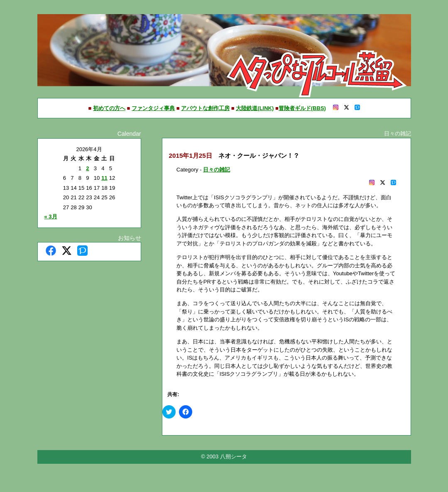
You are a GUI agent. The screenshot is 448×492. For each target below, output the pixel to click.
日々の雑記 (217, 170)
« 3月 (51, 217)
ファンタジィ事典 (153, 108)
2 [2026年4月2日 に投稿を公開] (87, 168)
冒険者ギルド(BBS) (302, 108)
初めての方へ (109, 108)
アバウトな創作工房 (205, 108)
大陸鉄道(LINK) (255, 108)
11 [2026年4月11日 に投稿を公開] (104, 178)
